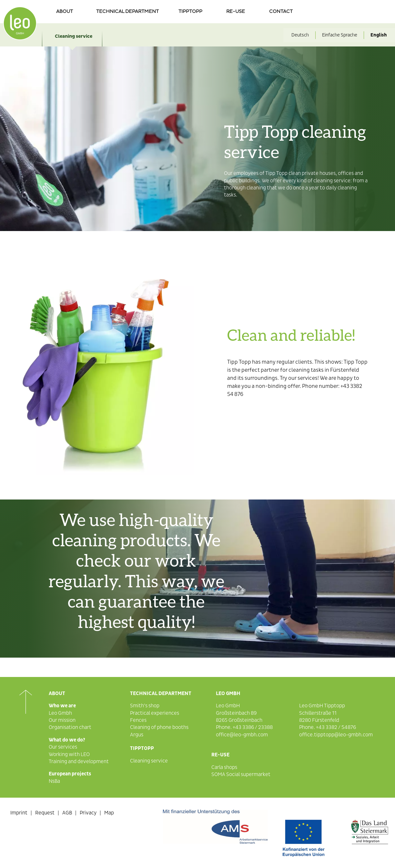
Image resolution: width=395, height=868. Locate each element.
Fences (138, 720)
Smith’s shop (145, 706)
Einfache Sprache (340, 35)
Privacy (88, 813)
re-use (236, 12)
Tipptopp (190, 12)
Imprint (19, 813)
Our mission (62, 720)
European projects (70, 774)
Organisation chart (70, 727)
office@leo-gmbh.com (242, 735)
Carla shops (224, 767)
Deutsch (300, 35)
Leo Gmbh (60, 713)
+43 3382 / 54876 (336, 727)
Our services (63, 747)
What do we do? (67, 740)
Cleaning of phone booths (159, 727)
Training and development (79, 762)
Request (45, 813)
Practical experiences (155, 713)
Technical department (127, 12)
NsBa (54, 781)
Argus (137, 735)
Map (109, 813)
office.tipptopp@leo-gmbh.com (336, 735)
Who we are (62, 706)
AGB (67, 813)
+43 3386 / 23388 (253, 727)
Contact (281, 12)
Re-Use (220, 755)
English (379, 35)
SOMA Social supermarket (241, 774)
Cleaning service (74, 36)
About (65, 12)
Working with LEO (69, 754)
